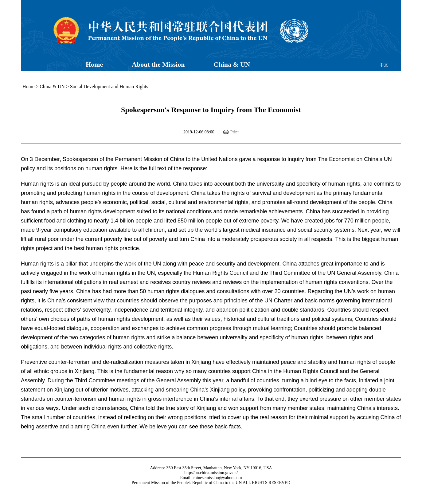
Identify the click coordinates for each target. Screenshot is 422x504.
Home (94, 64)
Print (234, 132)
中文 (384, 65)
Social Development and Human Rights (109, 87)
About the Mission (158, 64)
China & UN (232, 64)
